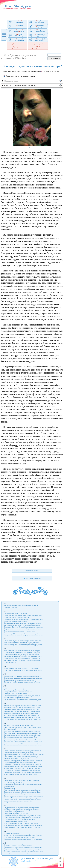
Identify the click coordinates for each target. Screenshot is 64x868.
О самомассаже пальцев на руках (15, 613)
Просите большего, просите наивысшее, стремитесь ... (23, 696)
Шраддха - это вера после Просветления (18, 845)
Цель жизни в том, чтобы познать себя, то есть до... (22, 757)
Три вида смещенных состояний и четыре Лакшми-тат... (23, 851)
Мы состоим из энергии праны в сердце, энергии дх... (22, 660)
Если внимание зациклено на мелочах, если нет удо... (22, 651)
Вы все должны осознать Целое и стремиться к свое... (22, 708)
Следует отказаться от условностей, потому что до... (22, 808)
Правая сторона (9, 788)
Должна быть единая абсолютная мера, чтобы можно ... (23, 800)
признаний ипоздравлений (37, 35)
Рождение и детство (17, 45)
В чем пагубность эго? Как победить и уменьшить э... (22, 711)
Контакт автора (48, 858)
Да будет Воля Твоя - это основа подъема (18, 692)
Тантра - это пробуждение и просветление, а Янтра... (22, 682)
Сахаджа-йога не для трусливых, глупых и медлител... (23, 739)
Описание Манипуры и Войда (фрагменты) (19, 753)
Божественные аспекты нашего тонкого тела (19, 631)
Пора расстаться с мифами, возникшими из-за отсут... (22, 733)
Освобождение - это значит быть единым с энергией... (23, 653)
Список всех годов (11, 81)
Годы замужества (17, 47)
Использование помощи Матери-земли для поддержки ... (23, 825)
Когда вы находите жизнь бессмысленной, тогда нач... (22, 717)
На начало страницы (32, 578)
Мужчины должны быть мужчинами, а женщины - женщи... (25, 755)
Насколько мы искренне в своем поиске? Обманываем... (23, 706)
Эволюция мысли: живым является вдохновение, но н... (23, 700)
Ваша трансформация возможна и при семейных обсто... (23, 656)
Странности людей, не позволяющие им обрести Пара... (23, 641)
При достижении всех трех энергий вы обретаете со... (22, 655)
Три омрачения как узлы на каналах (16, 698)
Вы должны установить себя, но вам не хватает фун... (22, 792)
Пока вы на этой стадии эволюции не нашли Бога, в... (22, 790)
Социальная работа (17, 49)
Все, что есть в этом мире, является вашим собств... (22, 731)
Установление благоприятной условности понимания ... (23, 784)
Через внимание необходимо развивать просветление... (23, 745)
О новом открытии (10, 607)
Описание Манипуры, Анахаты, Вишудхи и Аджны (22, 798)
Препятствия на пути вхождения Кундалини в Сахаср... (23, 816)
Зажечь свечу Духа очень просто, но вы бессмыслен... (22, 768)
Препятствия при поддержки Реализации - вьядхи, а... (22, 719)
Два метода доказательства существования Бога (20, 737)
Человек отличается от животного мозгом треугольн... (23, 623)
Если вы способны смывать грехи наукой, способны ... (23, 643)
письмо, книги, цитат (17, 31)
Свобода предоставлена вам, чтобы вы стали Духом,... (23, 735)
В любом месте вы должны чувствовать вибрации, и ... (23, 658)
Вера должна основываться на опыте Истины (19, 837)
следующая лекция (32, 571)
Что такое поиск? (10, 729)
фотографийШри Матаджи (37, 40)
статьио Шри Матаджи (16, 35)
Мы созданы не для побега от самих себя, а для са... (22, 625)
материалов (16, 22)
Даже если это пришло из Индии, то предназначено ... (22, 727)
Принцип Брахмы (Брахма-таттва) (16, 694)
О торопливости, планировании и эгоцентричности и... (23, 751)
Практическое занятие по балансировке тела (19, 819)
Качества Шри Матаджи (38, 47)
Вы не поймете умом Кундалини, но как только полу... (23, 780)
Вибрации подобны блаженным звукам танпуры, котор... (23, 645)
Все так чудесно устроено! (13, 782)
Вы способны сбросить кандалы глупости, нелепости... (23, 741)
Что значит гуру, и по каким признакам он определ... (22, 633)
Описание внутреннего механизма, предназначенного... (23, 678)
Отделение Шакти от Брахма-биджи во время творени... (23, 627)
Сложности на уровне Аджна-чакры (16, 814)
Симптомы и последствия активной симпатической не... (23, 619)
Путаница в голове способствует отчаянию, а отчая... (22, 794)
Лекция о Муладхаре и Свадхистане (16, 759)
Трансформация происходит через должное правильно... (23, 766)
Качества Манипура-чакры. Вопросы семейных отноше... (24, 761)
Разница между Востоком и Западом (16, 690)
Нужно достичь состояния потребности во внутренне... (23, 839)
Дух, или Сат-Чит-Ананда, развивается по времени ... (22, 676)
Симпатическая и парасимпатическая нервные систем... (23, 615)
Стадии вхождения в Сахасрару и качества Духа (20, 763)
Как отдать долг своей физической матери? (19, 725)
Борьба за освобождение (38, 45)
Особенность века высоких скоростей (17, 617)
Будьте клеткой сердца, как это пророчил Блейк (20, 774)
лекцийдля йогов (16, 26)
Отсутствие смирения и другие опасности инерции (22, 743)
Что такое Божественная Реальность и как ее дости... (22, 715)
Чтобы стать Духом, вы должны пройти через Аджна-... (23, 835)
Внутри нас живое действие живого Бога (18, 802)
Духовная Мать (17, 43)
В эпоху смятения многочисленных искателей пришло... (23, 796)
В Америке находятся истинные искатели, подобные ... (23, 770)
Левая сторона (9, 786)
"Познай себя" (30, 858)
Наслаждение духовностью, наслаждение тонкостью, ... (23, 847)
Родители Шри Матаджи (38, 43)
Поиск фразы (54, 58)
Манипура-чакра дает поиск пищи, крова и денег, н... (22, 810)
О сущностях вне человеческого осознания (19, 680)
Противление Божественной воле (15, 821)
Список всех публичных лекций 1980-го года (21, 85)
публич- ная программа (37, 22)
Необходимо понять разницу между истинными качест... (23, 853)
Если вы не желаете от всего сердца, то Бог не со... (21, 823)
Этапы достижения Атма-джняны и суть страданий (22, 668)
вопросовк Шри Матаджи (37, 31)
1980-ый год (21, 58)
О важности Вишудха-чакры (14, 812)
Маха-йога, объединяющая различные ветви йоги (21, 713)
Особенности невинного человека (16, 621)
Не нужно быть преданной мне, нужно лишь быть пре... (23, 635)
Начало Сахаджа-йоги (38, 49)
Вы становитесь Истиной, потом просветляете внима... (23, 772)
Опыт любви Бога (10, 662)
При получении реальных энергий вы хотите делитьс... (23, 818)
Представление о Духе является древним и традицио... (23, 849)
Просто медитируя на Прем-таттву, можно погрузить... (23, 670)
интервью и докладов (37, 26)
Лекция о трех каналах (12, 833)
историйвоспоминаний (16, 40)
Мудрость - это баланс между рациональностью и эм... (23, 688)
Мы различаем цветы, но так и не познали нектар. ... (22, 605)
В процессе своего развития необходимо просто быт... (22, 629)
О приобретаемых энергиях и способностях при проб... (23, 827)
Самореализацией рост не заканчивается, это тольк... (22, 709)
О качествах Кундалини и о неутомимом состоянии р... (23, 764)
